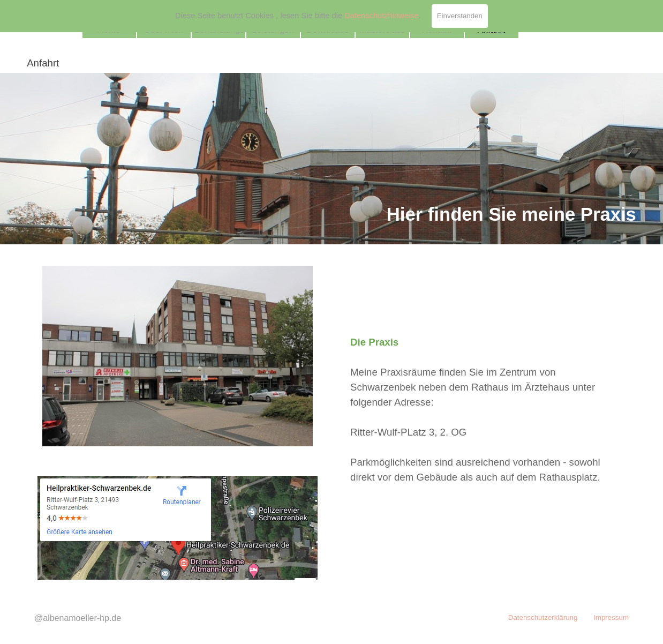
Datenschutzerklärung (543, 617)
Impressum (611, 617)
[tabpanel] (331, 159)
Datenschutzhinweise (382, 16)
